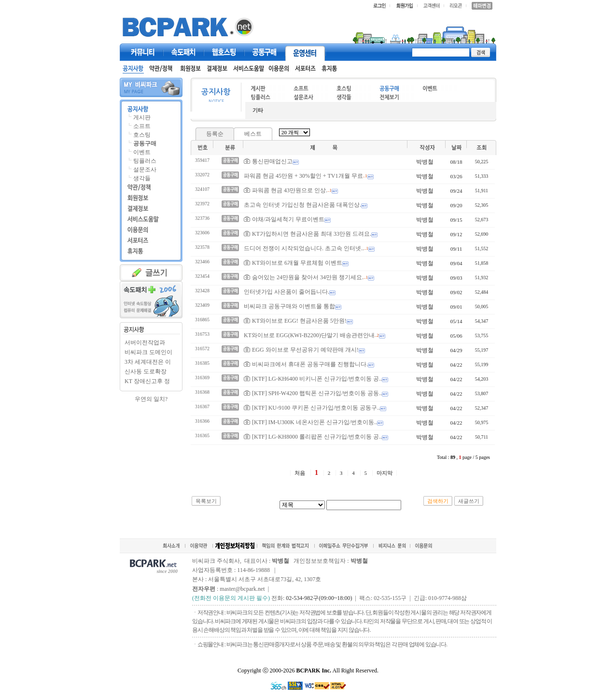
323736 (202, 218)
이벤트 (142, 152)
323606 (202, 233)
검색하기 (438, 501)
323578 (202, 247)
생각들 (142, 178)
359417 (202, 160)
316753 (202, 334)
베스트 (253, 134)
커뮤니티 (143, 52)
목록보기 (206, 501)
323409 (202, 305)
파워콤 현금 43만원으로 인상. (286, 190)
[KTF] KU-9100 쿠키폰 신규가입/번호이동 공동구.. (312, 407)
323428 (202, 291)
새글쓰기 (469, 501)
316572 (202, 349)
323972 (202, 204)
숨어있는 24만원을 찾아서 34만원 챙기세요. (304, 277)
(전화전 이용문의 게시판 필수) (231, 598)
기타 (258, 110)
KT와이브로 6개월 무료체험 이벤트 (293, 263)
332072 (202, 175)
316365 (202, 435)
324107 (202, 189)
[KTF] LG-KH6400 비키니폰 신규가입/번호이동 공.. (313, 378)
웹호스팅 (224, 52)
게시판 (142, 117)
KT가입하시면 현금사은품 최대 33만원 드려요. (308, 234)
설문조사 (145, 170)
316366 (202, 421)
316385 (202, 363)
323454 (202, 276)
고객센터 (305, 52)
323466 (202, 262)
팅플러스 (145, 161)
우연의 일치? (151, 399)
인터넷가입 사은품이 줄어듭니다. (287, 292)
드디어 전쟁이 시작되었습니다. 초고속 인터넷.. (304, 248)
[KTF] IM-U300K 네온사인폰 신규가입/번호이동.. (310, 422)
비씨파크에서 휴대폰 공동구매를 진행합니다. (306, 364)
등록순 (215, 134)
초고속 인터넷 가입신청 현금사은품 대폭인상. (302, 205)
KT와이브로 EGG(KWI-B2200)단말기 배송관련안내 (309, 335)
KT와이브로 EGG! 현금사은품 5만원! (295, 321)
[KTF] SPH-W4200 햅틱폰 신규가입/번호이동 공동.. (313, 393)
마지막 (385, 473)
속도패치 (183, 52)
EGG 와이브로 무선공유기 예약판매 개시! (301, 349)
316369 (202, 378)
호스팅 (142, 135)
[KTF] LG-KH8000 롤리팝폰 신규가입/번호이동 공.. (313, 436)
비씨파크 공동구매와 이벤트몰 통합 (289, 306)
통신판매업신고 (268, 161)
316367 (202, 407)
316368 (202, 392)
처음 (300, 473)
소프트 (142, 126)
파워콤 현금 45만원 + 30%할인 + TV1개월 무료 (303, 176)
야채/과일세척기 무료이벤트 (284, 219)
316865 (202, 320)
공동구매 (265, 52)
